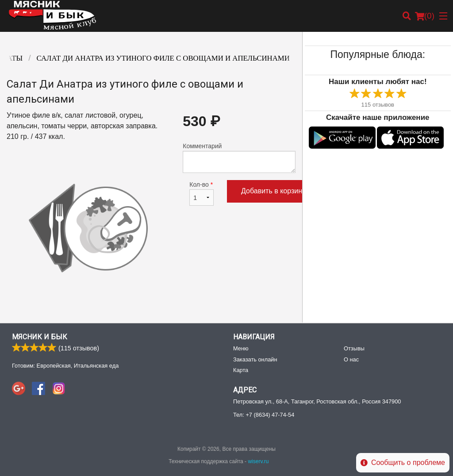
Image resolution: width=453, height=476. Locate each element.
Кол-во (202, 193)
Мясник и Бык (40, 337)
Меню (241, 348)
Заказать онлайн (255, 359)
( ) (425, 16)
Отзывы (354, 348)
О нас (351, 359)
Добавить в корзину (273, 191)
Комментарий (239, 158)
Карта (241, 370)
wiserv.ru (258, 461)
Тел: (264, 415)
